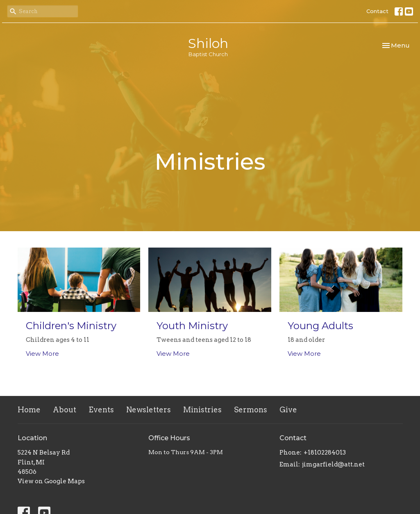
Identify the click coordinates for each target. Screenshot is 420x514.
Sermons (251, 410)
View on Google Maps (51, 481)
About (65, 410)
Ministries (202, 410)
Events (101, 410)
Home (29, 410)
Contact (377, 11)
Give (288, 410)
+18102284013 (325, 453)
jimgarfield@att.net (333, 464)
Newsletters (149, 410)
